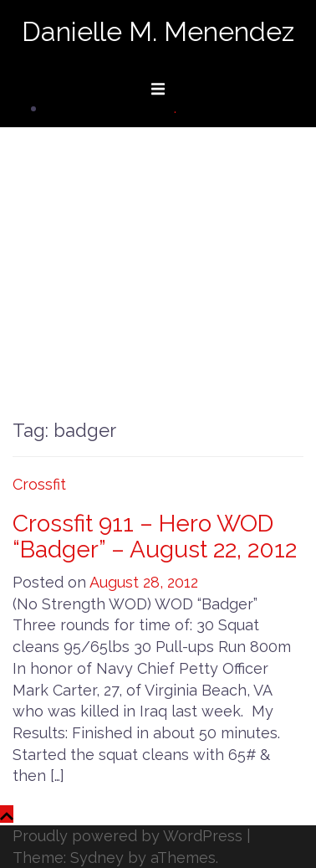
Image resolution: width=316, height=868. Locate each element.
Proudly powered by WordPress (127, 836)
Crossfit (39, 484)
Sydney (97, 858)
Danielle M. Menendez (158, 31)
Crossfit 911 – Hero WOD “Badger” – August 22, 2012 (155, 537)
